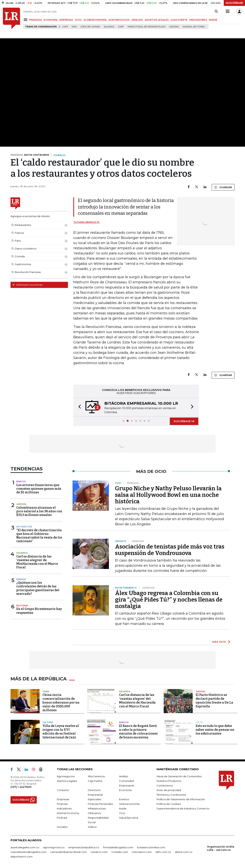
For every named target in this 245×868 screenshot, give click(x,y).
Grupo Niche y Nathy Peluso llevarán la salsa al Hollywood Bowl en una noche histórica (168, 495)
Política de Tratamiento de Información (181, 799)
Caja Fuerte (95, 781)
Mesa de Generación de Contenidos (179, 776)
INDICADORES (198, 20)
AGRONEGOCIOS (119, 20)
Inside (123, 808)
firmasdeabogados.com (118, 847)
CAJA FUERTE (179, 20)
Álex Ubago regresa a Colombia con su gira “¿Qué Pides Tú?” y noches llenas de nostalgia (169, 600)
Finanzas (62, 804)
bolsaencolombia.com (151, 847)
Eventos (124, 799)
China (46, 691)
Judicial (200, 691)
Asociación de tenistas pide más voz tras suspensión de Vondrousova (170, 550)
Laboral (21, 504)
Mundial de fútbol (194, 27)
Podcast (62, 818)
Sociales (62, 827)
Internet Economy (68, 813)
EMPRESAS (66, 20)
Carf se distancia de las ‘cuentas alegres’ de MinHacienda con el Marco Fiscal (37, 562)
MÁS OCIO (219, 642)
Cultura (48, 722)
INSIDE (213, 20)
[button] (78, 407)
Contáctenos (165, 785)
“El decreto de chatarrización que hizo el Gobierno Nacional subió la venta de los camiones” (39, 536)
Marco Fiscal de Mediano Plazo (147, 27)
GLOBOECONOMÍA (95, 20)
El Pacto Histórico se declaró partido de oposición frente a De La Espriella (214, 701)
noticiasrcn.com (142, 852)
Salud (199, 722)
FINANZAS (35, 20)
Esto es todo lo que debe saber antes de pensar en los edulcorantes (215, 730)
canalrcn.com (99, 852)
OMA (74, 27)
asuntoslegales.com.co (25, 847)
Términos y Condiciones (171, 795)
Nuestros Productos (169, 781)
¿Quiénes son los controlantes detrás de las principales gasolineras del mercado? (38, 588)
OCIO (78, 20)
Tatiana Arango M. (86, 222)
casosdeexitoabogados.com (29, 852)
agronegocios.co (54, 847)
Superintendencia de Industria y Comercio (183, 808)
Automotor (24, 527)
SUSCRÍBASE (234, 3)
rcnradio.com (120, 852)
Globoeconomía (129, 804)
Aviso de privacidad (169, 790)
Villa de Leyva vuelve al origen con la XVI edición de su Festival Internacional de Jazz (61, 732)
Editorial (22, 606)
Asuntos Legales (67, 781)
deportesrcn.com (22, 857)
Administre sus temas (27, 285)
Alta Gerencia (96, 776)
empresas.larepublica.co (84, 847)
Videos (92, 827)
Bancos (21, 481)
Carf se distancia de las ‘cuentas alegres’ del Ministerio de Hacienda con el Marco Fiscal (137, 701)
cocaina (174, 27)
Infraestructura (97, 808)
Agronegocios (66, 776)
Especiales (94, 799)
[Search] (216, 11)
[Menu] (26, 20)
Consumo (63, 790)
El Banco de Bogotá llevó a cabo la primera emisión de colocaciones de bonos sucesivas (138, 732)
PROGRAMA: (30, 155)
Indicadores (64, 808)
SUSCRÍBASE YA (184, 421)
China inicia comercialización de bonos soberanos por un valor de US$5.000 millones (61, 702)
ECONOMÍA (51, 20)
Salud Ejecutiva (129, 818)
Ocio (122, 813)
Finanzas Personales (100, 804)
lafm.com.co (163, 852)
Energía (21, 579)
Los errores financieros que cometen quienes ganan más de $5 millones (39, 489)
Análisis (123, 776)
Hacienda (22, 553)
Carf (121, 27)
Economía (125, 790)
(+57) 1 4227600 (21, 787)
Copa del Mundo (90, 27)
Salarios (109, 27)
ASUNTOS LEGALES (157, 20)
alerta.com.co (184, 852)
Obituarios (94, 813)
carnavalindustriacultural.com (69, 852)
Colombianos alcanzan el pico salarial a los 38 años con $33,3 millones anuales (39, 511)
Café (65, 27)
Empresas (63, 799)
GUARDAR (223, 187)
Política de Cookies (169, 804)
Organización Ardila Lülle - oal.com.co (221, 848)
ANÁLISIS (137, 20)
